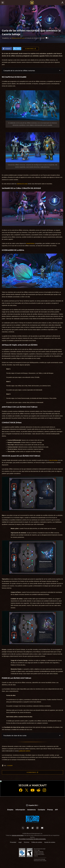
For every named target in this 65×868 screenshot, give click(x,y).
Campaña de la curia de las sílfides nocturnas (19, 71)
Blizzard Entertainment (18, 38)
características (30, 243)
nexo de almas (53, 460)
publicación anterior (25, 751)
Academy (10, 766)
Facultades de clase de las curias (15, 736)
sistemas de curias (22, 184)
